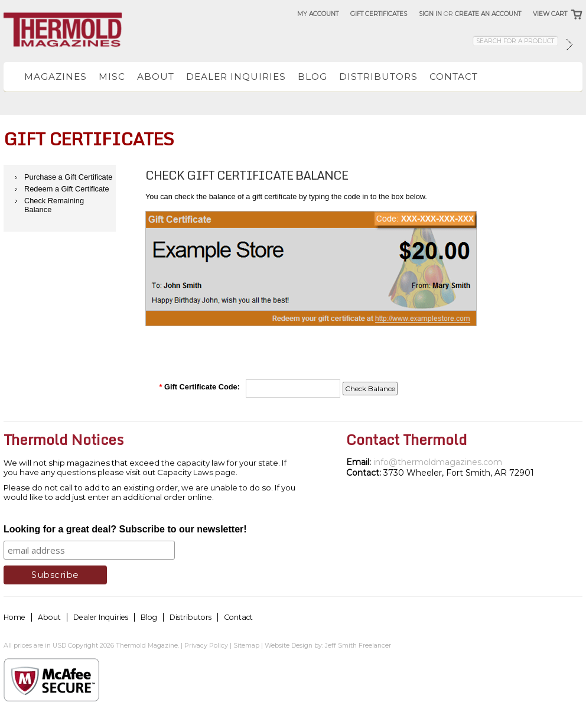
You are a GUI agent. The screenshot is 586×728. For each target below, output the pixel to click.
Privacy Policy (206, 645)
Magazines (56, 77)
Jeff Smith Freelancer (358, 645)
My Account (318, 14)
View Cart (550, 14)
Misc (112, 77)
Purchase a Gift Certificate (68, 177)
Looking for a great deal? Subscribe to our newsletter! (125, 529)
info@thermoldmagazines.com (438, 462)
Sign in (430, 14)
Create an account (488, 14)
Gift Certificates (379, 14)
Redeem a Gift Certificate (67, 189)
